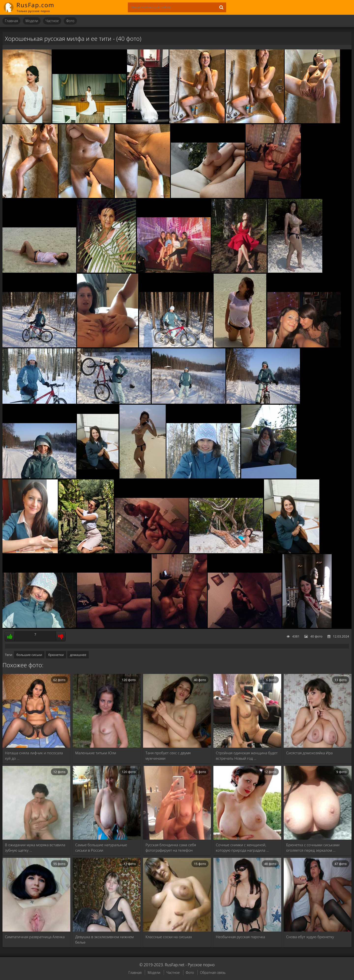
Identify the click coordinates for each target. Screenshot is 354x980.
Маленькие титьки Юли (96, 753)
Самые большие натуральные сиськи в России (101, 847)
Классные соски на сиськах (169, 937)
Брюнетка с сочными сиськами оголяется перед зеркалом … (313, 847)
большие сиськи (29, 655)
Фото (70, 21)
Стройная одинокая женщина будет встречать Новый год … (247, 756)
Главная (11, 21)
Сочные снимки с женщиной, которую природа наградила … (242, 847)
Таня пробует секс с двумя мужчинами (168, 756)
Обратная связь (213, 973)
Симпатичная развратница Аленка (35, 937)
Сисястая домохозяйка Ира (309, 753)
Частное (52, 21)
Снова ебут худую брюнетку (310, 937)
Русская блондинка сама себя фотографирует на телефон (171, 847)
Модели (32, 21)
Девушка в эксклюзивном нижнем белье (104, 939)
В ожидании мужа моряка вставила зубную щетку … (35, 847)
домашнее (78, 655)
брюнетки (56, 655)
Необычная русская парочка (240, 937)
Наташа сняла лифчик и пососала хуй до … (34, 756)
